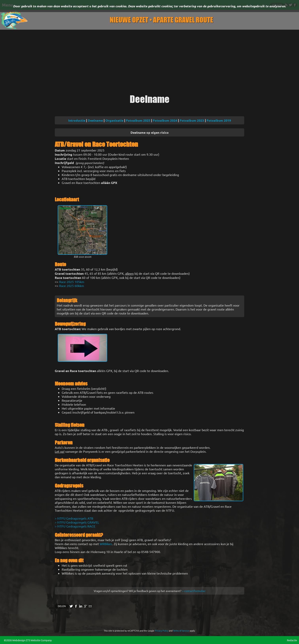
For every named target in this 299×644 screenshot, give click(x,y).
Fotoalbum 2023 (192, 120)
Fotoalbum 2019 (219, 120)
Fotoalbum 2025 (138, 120)
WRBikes (106, 544)
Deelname (95, 120)
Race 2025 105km (72, 282)
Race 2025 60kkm (72, 286)
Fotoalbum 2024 (165, 120)
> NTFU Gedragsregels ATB (74, 518)
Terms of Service (181, 631)
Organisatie (114, 120)
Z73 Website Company (39, 640)
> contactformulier (194, 591)
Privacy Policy (162, 631)
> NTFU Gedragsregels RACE (75, 526)
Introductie (77, 120)
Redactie (292, 640)
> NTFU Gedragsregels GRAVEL (77, 522)
